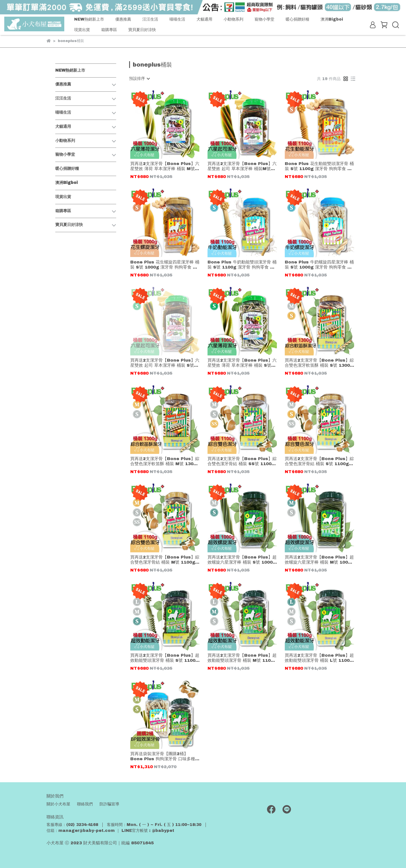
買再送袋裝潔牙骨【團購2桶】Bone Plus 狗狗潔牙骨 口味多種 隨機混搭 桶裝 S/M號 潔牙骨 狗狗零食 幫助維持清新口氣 (165, 756)
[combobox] (139, 79)
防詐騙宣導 (109, 804)
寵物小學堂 (264, 19)
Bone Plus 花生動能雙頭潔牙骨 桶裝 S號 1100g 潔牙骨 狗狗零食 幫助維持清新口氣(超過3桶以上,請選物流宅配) (319, 166)
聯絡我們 (85, 804)
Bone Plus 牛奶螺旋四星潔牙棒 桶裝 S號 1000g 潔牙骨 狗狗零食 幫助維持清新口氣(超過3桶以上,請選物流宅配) (319, 265)
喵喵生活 (177, 19)
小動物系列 (233, 19)
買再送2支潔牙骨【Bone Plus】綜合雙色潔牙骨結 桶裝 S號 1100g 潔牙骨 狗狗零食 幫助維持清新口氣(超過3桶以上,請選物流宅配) (319, 461)
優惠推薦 (123, 19)
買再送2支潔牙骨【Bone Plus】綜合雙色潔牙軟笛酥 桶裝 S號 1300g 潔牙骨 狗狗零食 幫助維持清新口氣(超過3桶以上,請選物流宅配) (319, 363)
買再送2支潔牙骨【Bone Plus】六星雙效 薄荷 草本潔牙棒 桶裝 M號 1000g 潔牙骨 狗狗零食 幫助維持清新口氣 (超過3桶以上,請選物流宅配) (165, 166)
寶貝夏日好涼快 (142, 30)
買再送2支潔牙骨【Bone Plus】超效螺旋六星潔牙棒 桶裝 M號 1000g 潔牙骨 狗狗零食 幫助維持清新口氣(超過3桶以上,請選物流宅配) (319, 560)
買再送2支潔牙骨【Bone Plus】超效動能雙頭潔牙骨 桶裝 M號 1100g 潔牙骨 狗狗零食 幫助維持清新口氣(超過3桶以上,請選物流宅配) (242, 658)
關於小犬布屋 (58, 804)
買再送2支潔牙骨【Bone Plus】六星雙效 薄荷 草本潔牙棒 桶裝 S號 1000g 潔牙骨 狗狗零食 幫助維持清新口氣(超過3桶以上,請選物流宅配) (242, 363)
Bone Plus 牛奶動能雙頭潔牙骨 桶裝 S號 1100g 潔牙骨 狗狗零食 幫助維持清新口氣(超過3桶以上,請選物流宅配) (242, 265)
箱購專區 (109, 30)
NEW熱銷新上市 (89, 19)
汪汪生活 (150, 19)
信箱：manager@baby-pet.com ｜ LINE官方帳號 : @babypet (110, 831)
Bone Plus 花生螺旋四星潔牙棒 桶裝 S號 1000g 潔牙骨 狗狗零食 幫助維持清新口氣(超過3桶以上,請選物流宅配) (165, 265)
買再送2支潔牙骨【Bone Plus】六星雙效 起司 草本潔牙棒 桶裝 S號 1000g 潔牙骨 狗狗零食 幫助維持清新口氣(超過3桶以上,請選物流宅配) (165, 363)
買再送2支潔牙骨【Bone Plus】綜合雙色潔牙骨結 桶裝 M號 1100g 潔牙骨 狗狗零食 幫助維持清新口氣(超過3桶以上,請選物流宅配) (165, 560)
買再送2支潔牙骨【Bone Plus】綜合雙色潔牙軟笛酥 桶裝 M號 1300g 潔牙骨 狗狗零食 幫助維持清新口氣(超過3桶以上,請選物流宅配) (165, 461)
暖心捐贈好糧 (297, 19)
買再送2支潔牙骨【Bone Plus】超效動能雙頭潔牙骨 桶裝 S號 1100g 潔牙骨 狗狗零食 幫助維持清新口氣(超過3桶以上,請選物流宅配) (165, 658)
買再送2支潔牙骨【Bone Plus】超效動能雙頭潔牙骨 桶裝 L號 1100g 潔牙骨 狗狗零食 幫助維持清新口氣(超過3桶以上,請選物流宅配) (319, 658)
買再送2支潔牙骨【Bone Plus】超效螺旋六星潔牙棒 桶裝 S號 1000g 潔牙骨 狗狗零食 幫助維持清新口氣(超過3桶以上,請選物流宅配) (242, 560)
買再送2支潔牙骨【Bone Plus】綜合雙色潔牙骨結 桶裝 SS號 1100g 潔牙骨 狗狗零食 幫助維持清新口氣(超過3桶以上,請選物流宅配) (242, 461)
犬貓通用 (204, 19)
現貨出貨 (82, 30)
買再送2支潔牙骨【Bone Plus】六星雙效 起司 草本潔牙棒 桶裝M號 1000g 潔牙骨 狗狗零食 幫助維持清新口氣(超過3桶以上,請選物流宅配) (242, 166)
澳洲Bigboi (332, 19)
